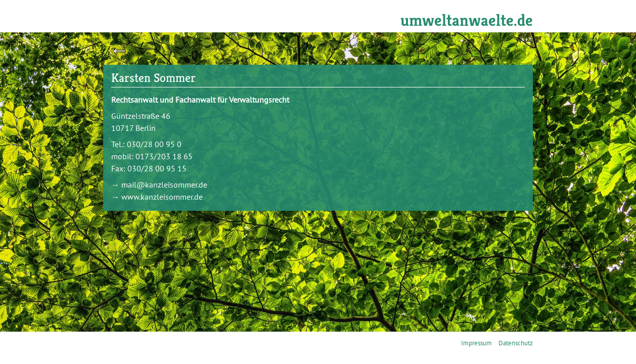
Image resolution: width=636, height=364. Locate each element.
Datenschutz (516, 343)
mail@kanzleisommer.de (164, 185)
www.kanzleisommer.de (162, 197)
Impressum (476, 343)
